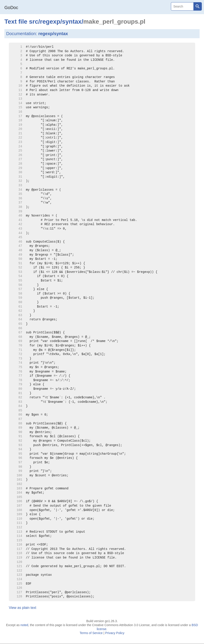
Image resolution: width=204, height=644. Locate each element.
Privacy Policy (115, 633)
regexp (50, 22)
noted (24, 625)
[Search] (182, 6)
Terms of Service (91, 633)
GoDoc (11, 8)
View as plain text (22, 608)
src (34, 22)
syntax (72, 22)
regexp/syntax (53, 34)
